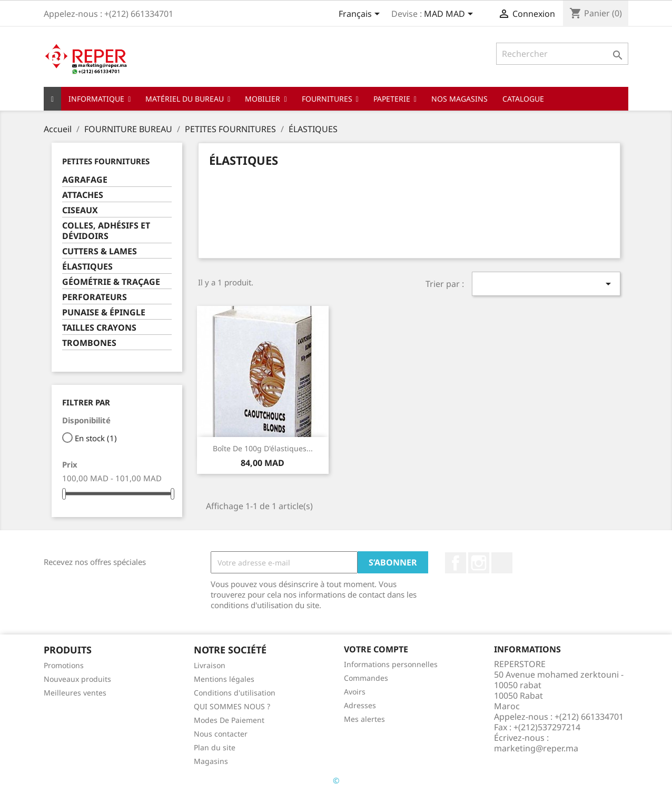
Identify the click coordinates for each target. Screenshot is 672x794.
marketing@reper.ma (536, 748)
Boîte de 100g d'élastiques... (263, 448)
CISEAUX (80, 210)
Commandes (366, 678)
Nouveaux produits (77, 679)
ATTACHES (83, 195)
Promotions (64, 665)
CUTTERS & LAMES (100, 251)
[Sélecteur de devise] (450, 15)
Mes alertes (364, 719)
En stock (96, 438)
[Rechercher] (562, 54)
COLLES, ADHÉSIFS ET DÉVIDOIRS (106, 231)
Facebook (456, 563)
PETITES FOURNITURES (106, 161)
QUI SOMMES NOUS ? (232, 706)
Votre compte (376, 649)
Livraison (210, 665)
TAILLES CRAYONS (99, 328)
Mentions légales (224, 679)
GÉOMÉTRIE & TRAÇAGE (111, 282)
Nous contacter (221, 734)
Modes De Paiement (229, 720)
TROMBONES (89, 343)
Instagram (479, 563)
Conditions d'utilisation (235, 693)
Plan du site (215, 747)
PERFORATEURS (95, 297)
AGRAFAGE (85, 180)
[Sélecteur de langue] (361, 15)
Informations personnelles (391, 664)
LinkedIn (502, 563)
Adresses (360, 705)
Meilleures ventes (75, 693)
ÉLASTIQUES (87, 267)
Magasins (211, 761)
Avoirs (355, 692)
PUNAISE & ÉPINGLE (104, 312)
